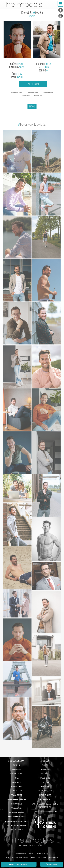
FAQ (33, 857)
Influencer (45, 795)
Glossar (42, 857)
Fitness (45, 787)
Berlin (17, 765)
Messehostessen (16, 800)
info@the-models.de (48, 811)
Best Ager (45, 774)
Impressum (21, 853)
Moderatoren (17, 812)
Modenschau (45, 791)
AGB (31, 853)
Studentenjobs (16, 816)
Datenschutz (42, 853)
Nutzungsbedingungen (17, 857)
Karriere (53, 857)
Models (45, 761)
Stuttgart (16, 791)
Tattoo (45, 782)
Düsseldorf (16, 774)
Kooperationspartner (16, 821)
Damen (45, 765)
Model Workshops (16, 826)
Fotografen (16, 830)
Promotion (16, 808)
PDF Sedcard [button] (33, 84)
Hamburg (16, 769)
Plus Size (45, 778)
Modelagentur (16, 761)
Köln (17, 778)
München (16, 782)
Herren (45, 769)
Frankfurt (16, 795)
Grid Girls (17, 804)
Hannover (17, 787)
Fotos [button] (32, 106)
